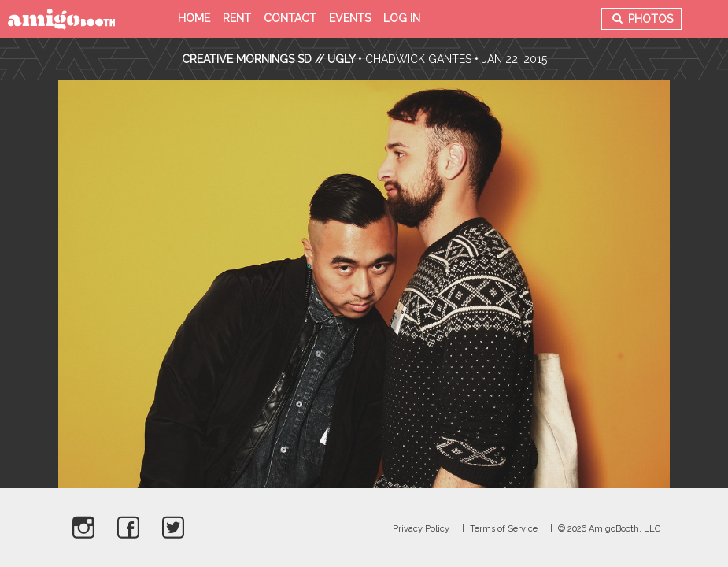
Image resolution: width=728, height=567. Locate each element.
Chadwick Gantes (418, 59)
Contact (290, 18)
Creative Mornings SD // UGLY (268, 59)
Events (350, 18)
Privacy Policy (421, 529)
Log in (402, 18)
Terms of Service (504, 529)
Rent (237, 18)
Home (194, 18)
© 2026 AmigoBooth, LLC (609, 529)
